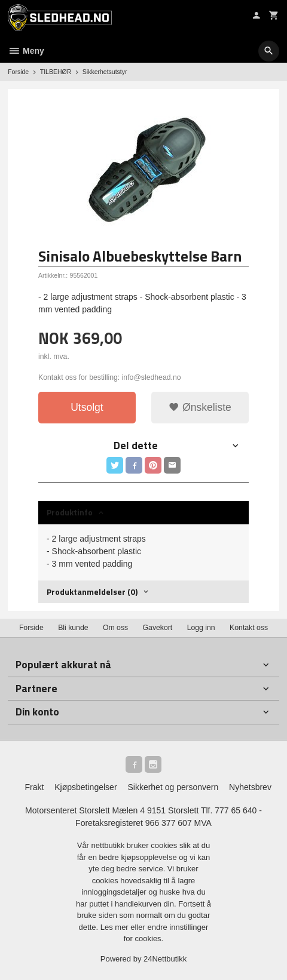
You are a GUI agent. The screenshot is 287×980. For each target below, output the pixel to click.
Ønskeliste (200, 407)
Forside (18, 72)
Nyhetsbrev (250, 787)
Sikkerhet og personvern (173, 787)
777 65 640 (236, 810)
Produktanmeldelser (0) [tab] (92, 592)
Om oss (115, 628)
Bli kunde (73, 628)
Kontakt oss (249, 628)
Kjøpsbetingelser (86, 787)
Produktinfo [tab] (70, 512)
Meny (26, 51)
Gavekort (158, 628)
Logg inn (201, 628)
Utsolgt (87, 407)
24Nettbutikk (165, 959)
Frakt (34, 787)
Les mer (116, 927)
